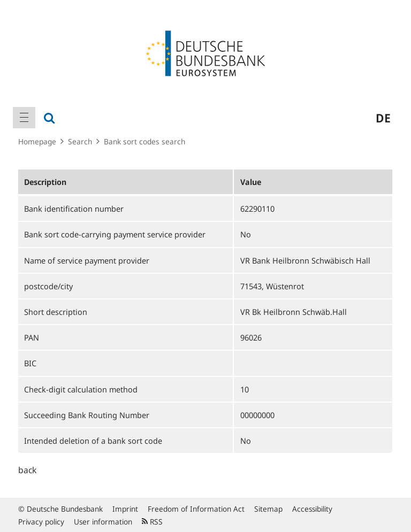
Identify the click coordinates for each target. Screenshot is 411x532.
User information (103, 522)
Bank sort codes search (144, 141)
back (27, 470)
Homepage (37, 141)
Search (80, 141)
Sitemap (268, 509)
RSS (152, 522)
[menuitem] (24, 118)
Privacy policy (41, 522)
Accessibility (312, 509)
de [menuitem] (383, 118)
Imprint (125, 509)
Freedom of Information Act (196, 509)
